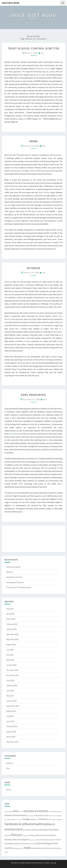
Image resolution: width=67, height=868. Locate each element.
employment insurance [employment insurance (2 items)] (16, 820)
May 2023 (10, 696)
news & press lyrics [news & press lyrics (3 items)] (47, 840)
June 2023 (10, 691)
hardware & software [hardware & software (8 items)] (19, 824)
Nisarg (53, 863)
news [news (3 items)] (38, 840)
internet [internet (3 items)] (8, 835)
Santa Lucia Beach (13, 567)
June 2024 (10, 680)
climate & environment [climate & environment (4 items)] (16, 815)
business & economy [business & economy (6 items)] (36, 811)
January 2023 (11, 701)
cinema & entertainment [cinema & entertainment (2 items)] (55, 812)
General (9, 763)
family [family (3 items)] (32, 819)
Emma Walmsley (15, 434)
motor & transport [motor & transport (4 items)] (20, 840)
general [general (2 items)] (61, 820)
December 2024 (12, 670)
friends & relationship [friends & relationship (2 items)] (53, 820)
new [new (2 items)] (34, 840)
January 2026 (11, 629)
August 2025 (11, 644)
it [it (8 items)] (12, 835)
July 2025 (10, 650)
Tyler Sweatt (41, 75)
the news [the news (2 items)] (21, 848)
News (34, 141)
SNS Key (9, 572)
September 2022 (13, 706)
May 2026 (10, 609)
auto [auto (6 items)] (15, 811)
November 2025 (12, 639)
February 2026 (12, 624)
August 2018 (11, 732)
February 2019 (12, 726)
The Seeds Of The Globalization (19, 587)
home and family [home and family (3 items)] (33, 830)
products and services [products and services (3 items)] (21, 844)
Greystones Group (43, 68)
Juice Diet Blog (11, 3)
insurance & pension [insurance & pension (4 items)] (49, 830)
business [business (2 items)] (21, 812)
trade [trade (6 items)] (27, 848)
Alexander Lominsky (14, 577)
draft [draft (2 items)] (28, 816)
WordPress (39, 863)
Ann (43, 53)
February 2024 (12, 685)
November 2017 (12, 742)
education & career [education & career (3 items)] (42, 815)
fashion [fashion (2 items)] (37, 820)
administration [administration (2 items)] (8, 812)
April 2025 (10, 660)
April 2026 (10, 614)
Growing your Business (15, 582)
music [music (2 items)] (31, 840)
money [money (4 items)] (8, 840)
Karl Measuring (33, 395)
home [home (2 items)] (24, 830)
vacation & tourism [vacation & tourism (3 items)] (43, 848)
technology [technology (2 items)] (16, 848)
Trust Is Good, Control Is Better (34, 48)
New (8, 768)
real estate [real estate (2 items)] (32, 844)
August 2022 (11, 711)
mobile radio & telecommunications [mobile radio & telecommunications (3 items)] (42, 835)
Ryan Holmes (44, 192)
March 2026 (11, 619)
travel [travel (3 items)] (33, 848)
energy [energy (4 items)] (26, 819)
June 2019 (10, 721)
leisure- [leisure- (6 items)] (18, 835)
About (9, 790)
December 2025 (12, 634)
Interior (33, 268)
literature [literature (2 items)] (26, 836)
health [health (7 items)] (38, 824)
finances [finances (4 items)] (43, 819)
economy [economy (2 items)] (32, 816)
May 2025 (10, 655)
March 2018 (11, 737)
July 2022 (10, 716)
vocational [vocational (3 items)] (55, 848)
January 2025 (11, 665)
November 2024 (12, 675)
